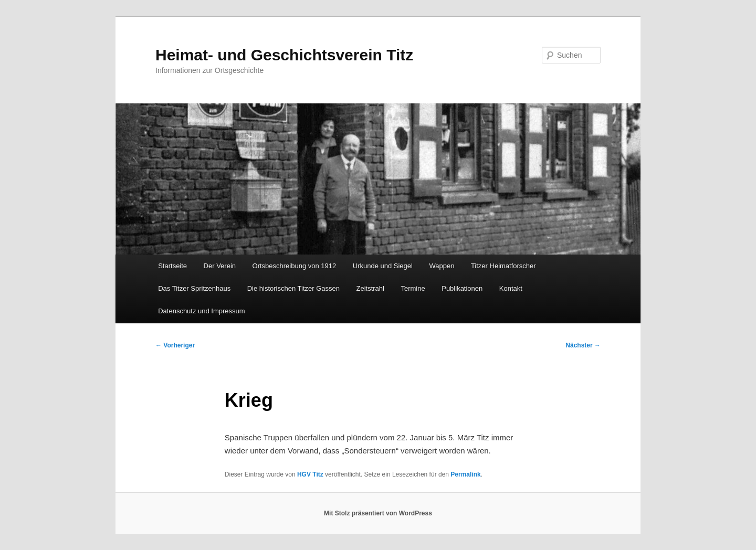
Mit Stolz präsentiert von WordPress (378, 513)
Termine (413, 288)
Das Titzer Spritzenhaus (194, 288)
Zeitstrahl (370, 288)
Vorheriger (175, 345)
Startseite (172, 266)
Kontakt (511, 288)
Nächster (583, 345)
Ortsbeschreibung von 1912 (295, 266)
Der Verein (220, 266)
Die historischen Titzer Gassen (293, 288)
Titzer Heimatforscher (503, 266)
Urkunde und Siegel (383, 266)
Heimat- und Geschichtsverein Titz (284, 55)
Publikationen (462, 288)
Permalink (465, 474)
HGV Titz (310, 474)
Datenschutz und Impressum (201, 311)
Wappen (442, 266)
